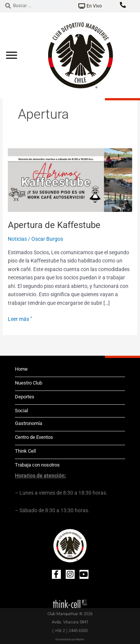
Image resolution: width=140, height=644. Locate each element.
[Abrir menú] (12, 55)
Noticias (17, 239)
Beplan (80, 640)
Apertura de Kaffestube (54, 225)
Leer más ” (20, 318)
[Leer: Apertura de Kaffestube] (70, 179)
